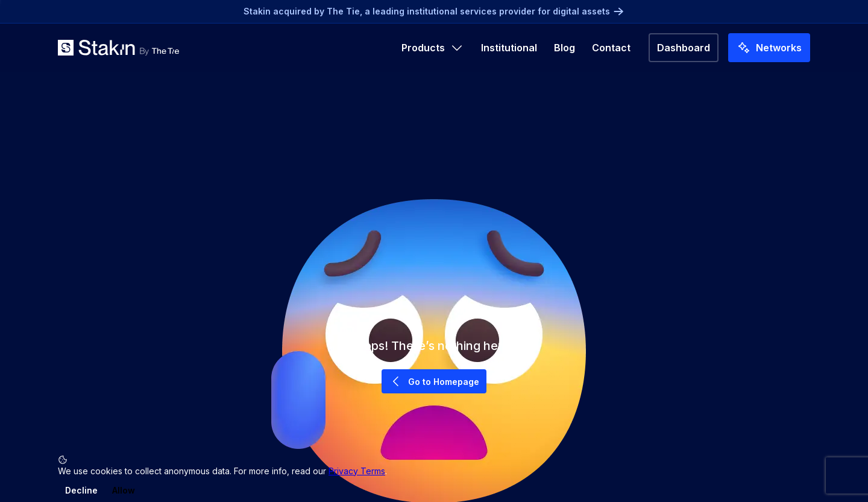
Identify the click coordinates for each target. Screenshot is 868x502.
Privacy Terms (357, 471)
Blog (565, 48)
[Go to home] (118, 48)
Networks (769, 48)
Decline (81, 490)
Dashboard (684, 48)
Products (433, 48)
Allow (124, 490)
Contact (611, 48)
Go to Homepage (434, 381)
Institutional (509, 48)
